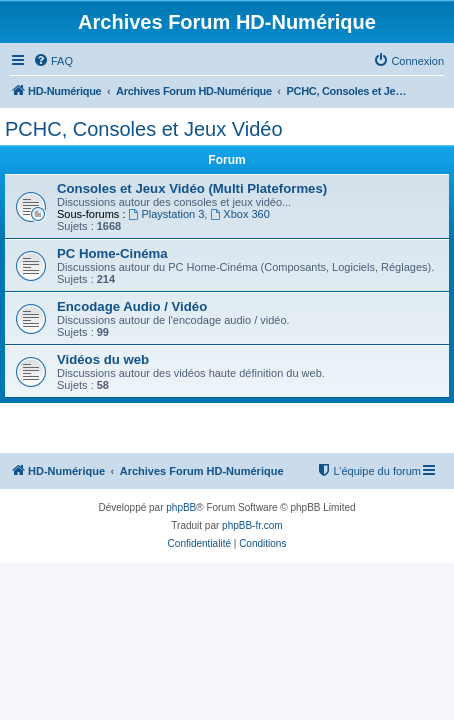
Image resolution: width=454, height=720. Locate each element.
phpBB (181, 507)
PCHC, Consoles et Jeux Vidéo (144, 129)
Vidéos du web (103, 359)
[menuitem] (53, 61)
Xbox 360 (239, 214)
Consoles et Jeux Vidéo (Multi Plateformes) (192, 188)
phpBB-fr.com (252, 525)
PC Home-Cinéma (112, 253)
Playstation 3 (167, 214)
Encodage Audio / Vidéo (132, 306)
